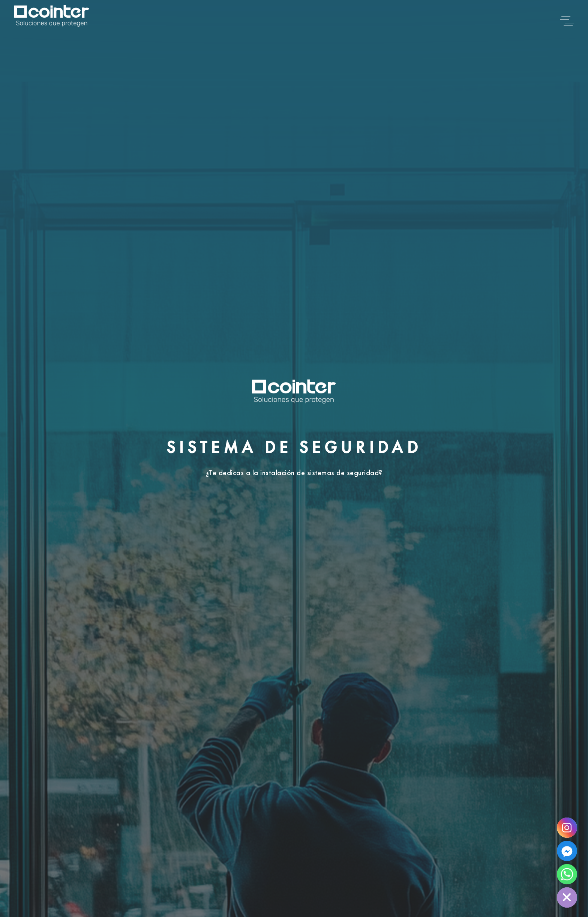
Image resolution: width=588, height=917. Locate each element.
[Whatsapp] (567, 874)
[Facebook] (567, 851)
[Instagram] (567, 828)
